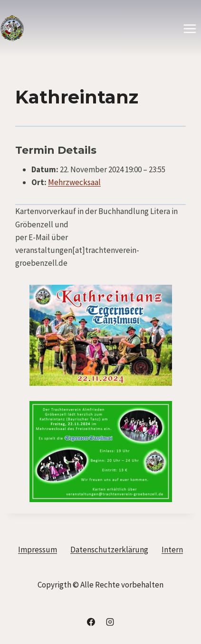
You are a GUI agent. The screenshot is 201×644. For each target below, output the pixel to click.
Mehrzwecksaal (74, 182)
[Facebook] (91, 622)
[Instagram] (110, 622)
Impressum (38, 550)
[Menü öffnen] (190, 28)
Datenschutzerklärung (109, 550)
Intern (172, 550)
